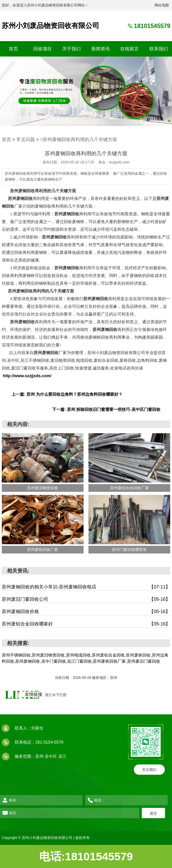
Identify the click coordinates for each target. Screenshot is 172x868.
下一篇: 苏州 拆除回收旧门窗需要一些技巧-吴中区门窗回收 (106, 409)
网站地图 (162, 5)
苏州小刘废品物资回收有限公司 (51, 26)
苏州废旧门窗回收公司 (86, 599)
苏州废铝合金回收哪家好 (86, 624)
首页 (13, 49)
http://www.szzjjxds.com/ (27, 376)
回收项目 (43, 49)
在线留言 (129, 49)
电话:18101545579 (86, 856)
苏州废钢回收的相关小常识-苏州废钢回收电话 (86, 587)
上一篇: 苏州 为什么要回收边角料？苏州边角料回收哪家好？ (67, 394)
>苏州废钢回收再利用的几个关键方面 (79, 140)
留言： (64, 813)
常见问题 (26, 140)
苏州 (40, 756)
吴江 (62, 756)
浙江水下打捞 (56, 695)
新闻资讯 (101, 49)
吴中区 (51, 756)
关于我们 (71, 49)
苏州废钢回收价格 (86, 612)
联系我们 (159, 49)
